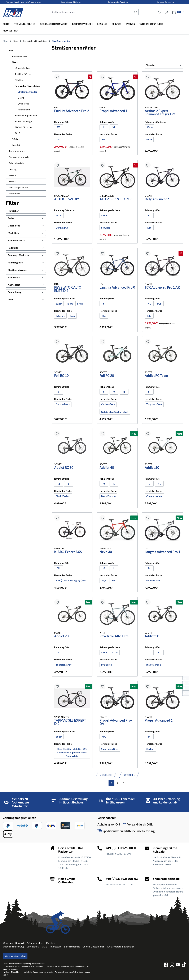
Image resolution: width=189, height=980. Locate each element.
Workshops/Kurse (18, 187)
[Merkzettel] (160, 12)
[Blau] (104, 139)
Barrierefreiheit (72, 947)
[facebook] (166, 965)
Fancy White (153, 580)
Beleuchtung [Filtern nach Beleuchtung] (26, 292)
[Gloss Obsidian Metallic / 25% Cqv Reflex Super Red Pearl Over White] (72, 752)
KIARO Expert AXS (68, 552)
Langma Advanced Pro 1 (162, 552)
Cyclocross (23, 104)
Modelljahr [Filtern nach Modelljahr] (26, 233)
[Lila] (59, 139)
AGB (45, 947)
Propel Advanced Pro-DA (116, 722)
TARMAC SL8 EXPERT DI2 (70, 722)
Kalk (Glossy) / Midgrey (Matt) (72, 580)
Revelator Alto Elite (114, 636)
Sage (104, 580)
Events (12, 181)
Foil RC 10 (61, 376)
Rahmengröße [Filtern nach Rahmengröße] (26, 262)
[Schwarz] (106, 228)
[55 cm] (70, 304)
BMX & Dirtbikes (23, 127)
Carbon (150, 749)
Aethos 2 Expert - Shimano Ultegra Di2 (160, 113)
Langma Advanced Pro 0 (117, 288)
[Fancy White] (153, 580)
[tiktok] (184, 965)
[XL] (114, 127)
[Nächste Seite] (129, 775)
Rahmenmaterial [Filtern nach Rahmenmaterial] (26, 240)
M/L (159, 304)
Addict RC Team (156, 376)
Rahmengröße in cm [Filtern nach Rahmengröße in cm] (26, 255)
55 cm (70, 304)
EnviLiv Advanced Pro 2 (72, 111)
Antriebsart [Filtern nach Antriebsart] (26, 285)
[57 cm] (80, 304)
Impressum (56, 947)
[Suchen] (135, 12)
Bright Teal (107, 665)
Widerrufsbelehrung (13, 947)
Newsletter (15, 193)
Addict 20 (61, 636)
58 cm (59, 215)
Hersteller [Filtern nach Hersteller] (26, 211)
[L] (104, 127)
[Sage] (104, 580)
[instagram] (172, 965)
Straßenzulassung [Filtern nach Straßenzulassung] (26, 270)
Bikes (15, 62)
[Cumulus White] (154, 496)
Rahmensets (24, 109)
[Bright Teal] (107, 665)
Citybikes (20, 80)
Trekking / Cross (23, 74)
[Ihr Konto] (167, 12)
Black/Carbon (63, 496)
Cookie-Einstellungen (94, 947)
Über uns (8, 943)
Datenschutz (33, 947)
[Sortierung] (164, 65)
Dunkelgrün (62, 228)
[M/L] (159, 304)
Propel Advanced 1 (113, 111)
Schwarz (106, 228)
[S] (104, 304)
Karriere (51, 943)
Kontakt (20, 943)
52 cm (104, 215)
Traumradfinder (20, 56)
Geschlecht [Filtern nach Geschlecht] (26, 226)
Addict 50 (152, 468)
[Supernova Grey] (110, 749)
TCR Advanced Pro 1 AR (162, 288)
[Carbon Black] (63, 404)
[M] (114, 392)
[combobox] (91, 12)
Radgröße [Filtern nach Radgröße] (26, 248)
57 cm (80, 304)
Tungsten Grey (154, 404)
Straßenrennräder (27, 92)
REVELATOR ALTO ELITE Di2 (68, 289)
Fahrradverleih (16, 163)
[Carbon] (150, 749)
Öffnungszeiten (35, 943)
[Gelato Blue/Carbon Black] (115, 412)
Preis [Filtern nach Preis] (26, 299)
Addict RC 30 (64, 468)
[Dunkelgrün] (62, 228)
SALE (17, 133)
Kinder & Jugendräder (26, 115)
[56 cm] (149, 127)
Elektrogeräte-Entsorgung (121, 947)
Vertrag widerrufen (15, 956)
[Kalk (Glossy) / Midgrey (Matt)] (72, 580)
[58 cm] (59, 215)
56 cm (149, 127)
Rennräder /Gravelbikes (28, 86)
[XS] (59, 127)
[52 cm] (104, 215)
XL (114, 127)
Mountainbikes (23, 68)
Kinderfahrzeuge (23, 121)
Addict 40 (107, 468)
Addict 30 (152, 636)
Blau (104, 139)
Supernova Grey (110, 749)
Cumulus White (154, 496)
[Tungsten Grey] (154, 404)
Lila (59, 139)
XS (59, 127)
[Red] (114, 580)
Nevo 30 (106, 552)
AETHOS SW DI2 (67, 199)
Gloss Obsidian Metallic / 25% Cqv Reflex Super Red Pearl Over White (72, 752)
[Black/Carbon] (63, 496)
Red (114, 580)
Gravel (21, 98)
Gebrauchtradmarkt (19, 157)
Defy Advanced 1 (157, 199)
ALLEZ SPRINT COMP (116, 199)
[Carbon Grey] (108, 404)
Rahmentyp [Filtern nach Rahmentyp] (26, 277)
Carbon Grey (109, 404)
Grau (149, 139)
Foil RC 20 (107, 376)
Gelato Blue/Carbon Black (115, 412)
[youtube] (178, 965)
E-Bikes (16, 139)
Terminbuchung (17, 151)
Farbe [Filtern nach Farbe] (26, 218)
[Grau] (149, 139)
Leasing (13, 169)
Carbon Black (63, 404)
